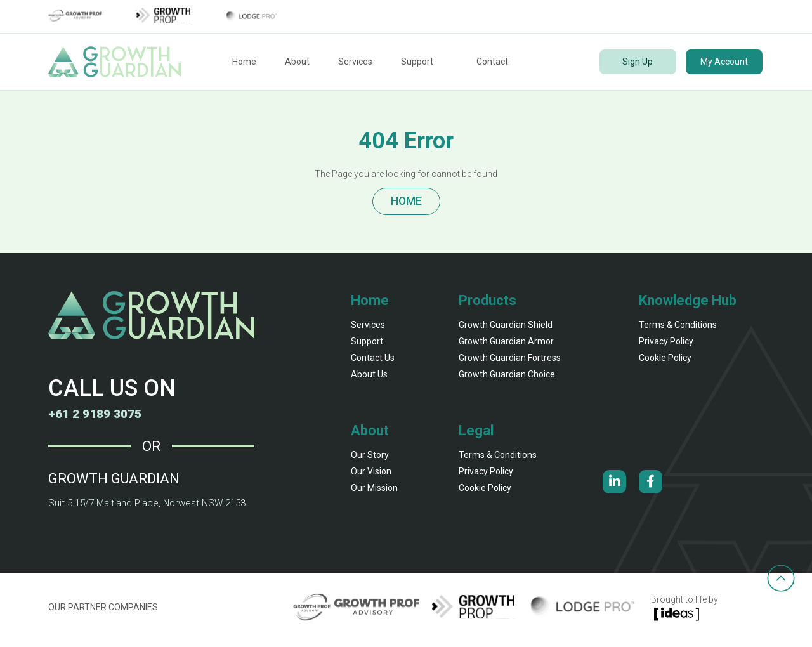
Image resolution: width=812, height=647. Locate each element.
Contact (492, 62)
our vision (371, 476)
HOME (406, 204)
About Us (369, 379)
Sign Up (638, 62)
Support (417, 62)
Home (244, 62)
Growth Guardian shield (506, 330)
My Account (724, 62)
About (297, 62)
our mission (374, 493)
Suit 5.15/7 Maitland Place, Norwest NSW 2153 (141, 508)
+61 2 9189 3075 (102, 418)
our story (370, 460)
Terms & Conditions (678, 330)
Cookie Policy (665, 363)
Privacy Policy (666, 346)
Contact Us (373, 363)
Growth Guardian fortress (510, 363)
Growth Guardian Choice (507, 379)
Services (355, 62)
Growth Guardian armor (506, 346)
